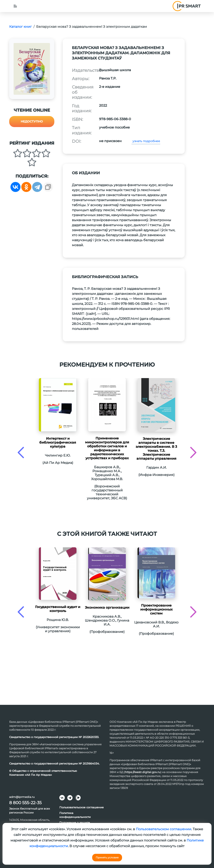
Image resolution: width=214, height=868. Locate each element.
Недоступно (32, 121)
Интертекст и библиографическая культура (58, 442)
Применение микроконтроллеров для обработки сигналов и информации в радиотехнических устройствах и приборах (107, 448)
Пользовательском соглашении (164, 829)
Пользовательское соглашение (82, 807)
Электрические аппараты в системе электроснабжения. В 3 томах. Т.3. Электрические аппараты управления (156, 449)
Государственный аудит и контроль (58, 609)
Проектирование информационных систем (156, 609)
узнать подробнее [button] (146, 141)
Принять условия (107, 857)
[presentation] (21, 452)
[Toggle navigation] (15, 6)
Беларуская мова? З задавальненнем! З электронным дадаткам (92, 27)
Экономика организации (107, 607)
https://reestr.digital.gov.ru (143, 772)
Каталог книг (20, 27)
